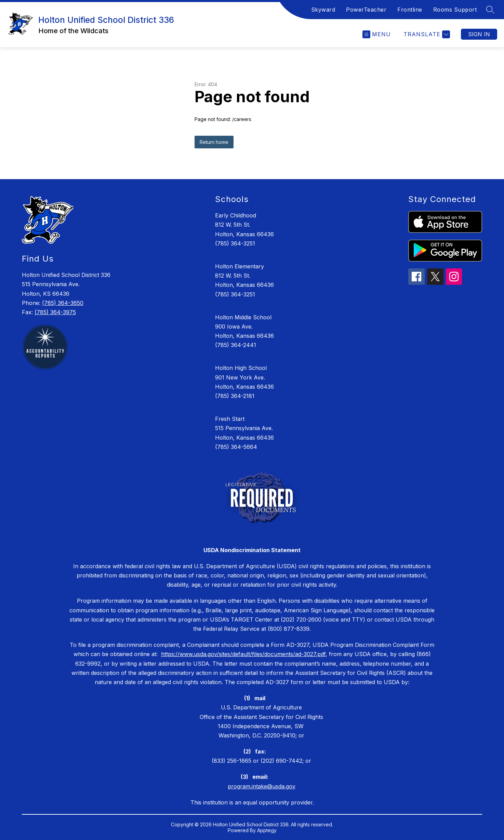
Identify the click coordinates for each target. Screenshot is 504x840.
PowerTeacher (366, 10)
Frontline (410, 10)
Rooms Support (455, 10)
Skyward (323, 10)
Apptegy (267, 830)
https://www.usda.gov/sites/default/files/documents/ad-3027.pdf (243, 654)
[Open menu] (377, 34)
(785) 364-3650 (63, 303)
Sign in (479, 34)
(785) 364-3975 (55, 312)
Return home (214, 142)
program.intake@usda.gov (262, 786)
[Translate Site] (426, 34)
